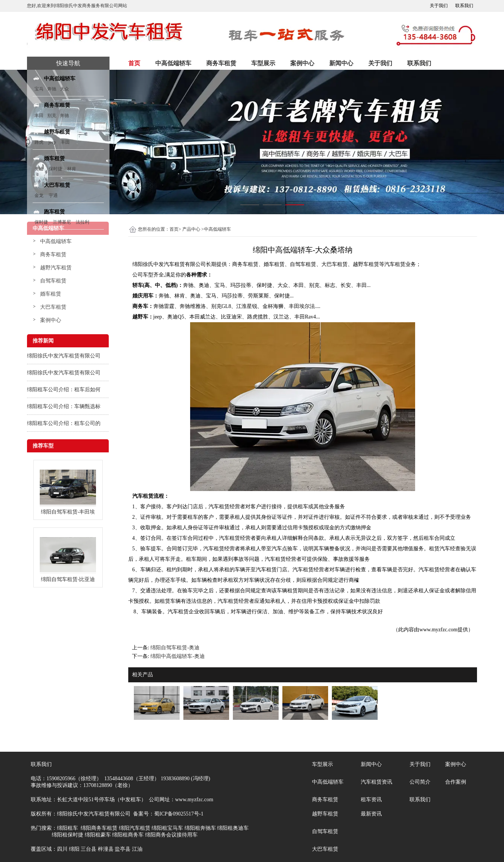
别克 (52, 116)
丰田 (39, 116)
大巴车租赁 (53, 307)
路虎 (39, 142)
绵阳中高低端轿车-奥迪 (178, 656)
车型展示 (263, 63)
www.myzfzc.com (438, 630)
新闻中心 (341, 63)
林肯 (72, 169)
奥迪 (39, 169)
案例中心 (302, 63)
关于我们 (439, 6)
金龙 (39, 195)
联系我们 (464, 6)
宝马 (39, 89)
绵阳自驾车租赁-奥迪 (175, 648)
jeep (52, 142)
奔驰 (52, 89)
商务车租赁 (221, 63)
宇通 (53, 195)
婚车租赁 (51, 294)
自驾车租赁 (53, 281)
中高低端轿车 (173, 63)
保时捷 (55, 169)
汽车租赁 (395, 264)
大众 (64, 89)
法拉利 (82, 222)
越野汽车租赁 (56, 268)
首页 (134, 63)
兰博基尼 (62, 222)
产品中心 (191, 229)
